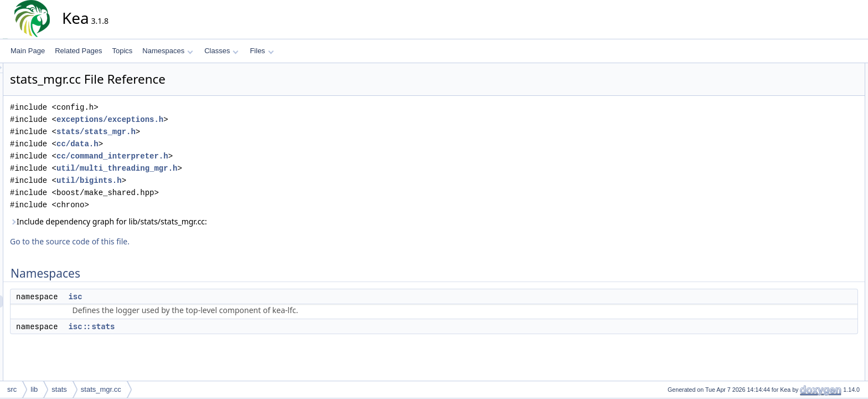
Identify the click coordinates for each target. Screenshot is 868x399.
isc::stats (191, 326)
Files (262, 51)
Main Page (28, 51)
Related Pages (78, 51)
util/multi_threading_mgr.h (216, 168)
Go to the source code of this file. (169, 241)
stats (59, 389)
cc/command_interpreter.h (212, 156)
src (12, 389)
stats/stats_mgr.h (196, 132)
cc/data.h (177, 144)
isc (175, 296)
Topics (122, 51)
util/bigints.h (189, 180)
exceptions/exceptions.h (210, 119)
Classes (221, 51)
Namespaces (167, 51)
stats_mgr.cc (101, 389)
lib (34, 389)
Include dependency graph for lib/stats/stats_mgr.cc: (208, 221)
